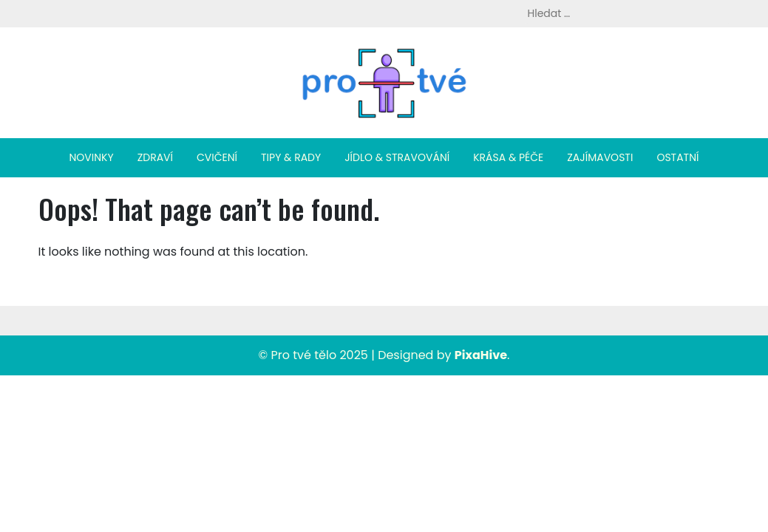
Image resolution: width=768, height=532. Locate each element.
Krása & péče (508, 157)
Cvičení (217, 157)
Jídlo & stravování (397, 157)
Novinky (92, 157)
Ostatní (677, 157)
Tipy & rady (291, 157)
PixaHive (481, 355)
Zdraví (155, 157)
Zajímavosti (600, 157)
